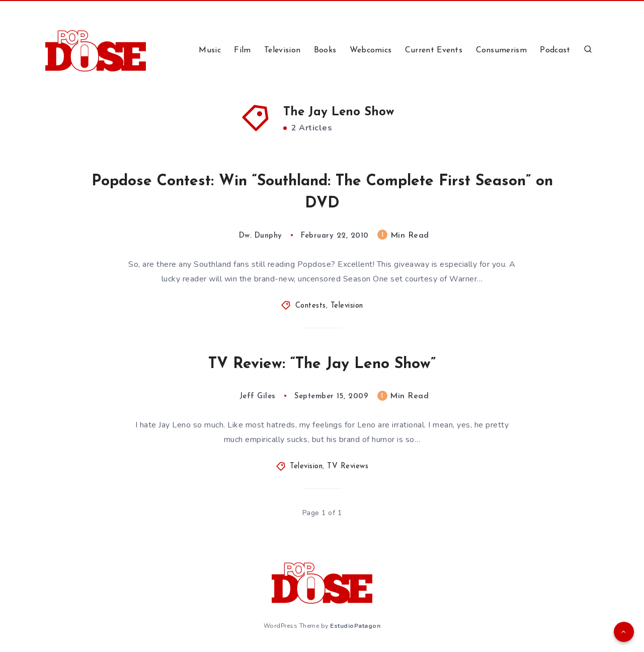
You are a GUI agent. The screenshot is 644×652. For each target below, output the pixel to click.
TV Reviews (348, 466)
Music (210, 50)
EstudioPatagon (355, 626)
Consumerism (501, 50)
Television (282, 50)
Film (242, 50)
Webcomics (371, 50)
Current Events (434, 50)
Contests (311, 306)
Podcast (555, 50)
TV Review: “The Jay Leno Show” (322, 364)
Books (325, 50)
